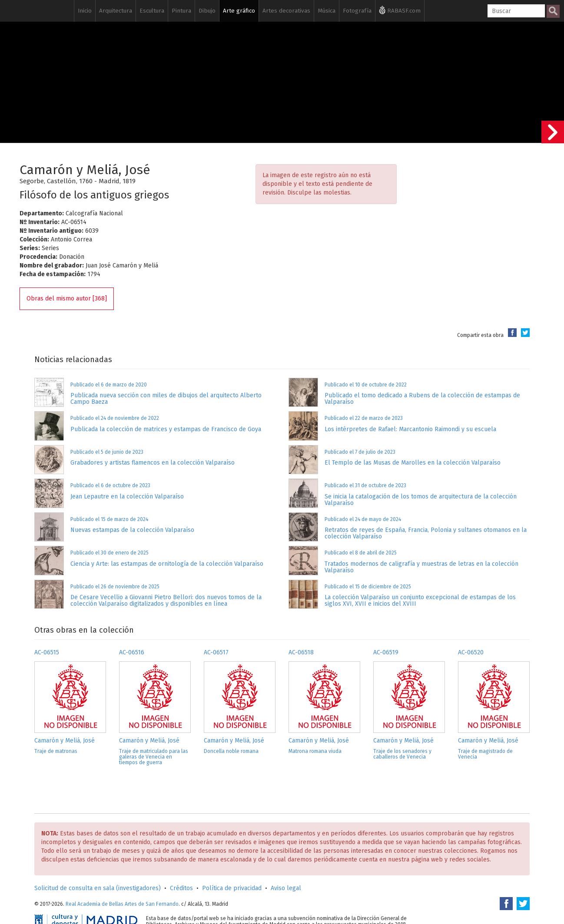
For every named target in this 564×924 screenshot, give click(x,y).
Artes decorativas (286, 11)
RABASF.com (400, 10)
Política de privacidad (232, 888)
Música (327, 11)
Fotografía (357, 11)
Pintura (181, 11)
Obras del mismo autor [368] (67, 299)
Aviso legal (286, 888)
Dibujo (207, 11)
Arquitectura (116, 11)
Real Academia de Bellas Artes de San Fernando (122, 904)
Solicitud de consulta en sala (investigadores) (98, 888)
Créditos (181, 888)
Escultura (152, 11)
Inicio (85, 11)
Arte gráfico (239, 11)
